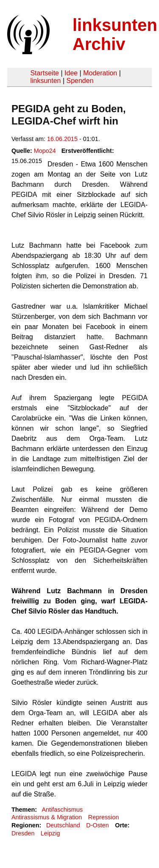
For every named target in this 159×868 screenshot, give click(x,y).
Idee (71, 73)
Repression (104, 817)
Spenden (80, 81)
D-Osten (98, 825)
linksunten (45, 81)
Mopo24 (45, 151)
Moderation (100, 73)
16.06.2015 (62, 139)
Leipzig (50, 833)
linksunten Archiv (115, 35)
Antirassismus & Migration (47, 817)
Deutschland (63, 825)
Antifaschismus (62, 810)
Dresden (23, 833)
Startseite (45, 73)
